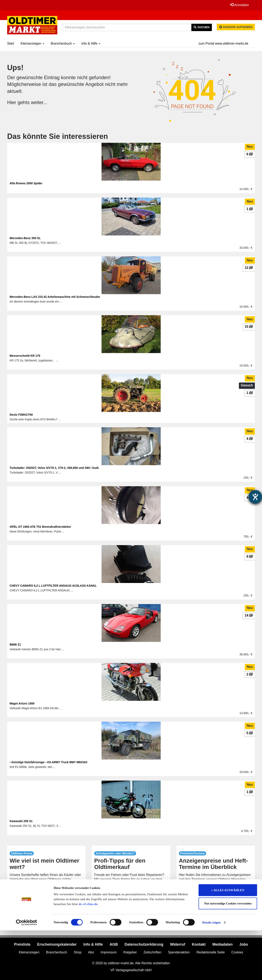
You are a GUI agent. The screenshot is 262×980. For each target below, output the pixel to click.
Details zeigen (211, 972)
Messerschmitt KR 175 (25, 356)
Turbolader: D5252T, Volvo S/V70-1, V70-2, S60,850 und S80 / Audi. (54, 468)
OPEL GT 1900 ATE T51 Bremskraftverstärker (40, 527)
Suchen (202, 27)
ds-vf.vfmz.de (88, 954)
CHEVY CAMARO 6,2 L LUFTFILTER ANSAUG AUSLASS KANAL (53, 586)
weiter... (39, 102)
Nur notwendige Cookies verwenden (228, 953)
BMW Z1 (15, 645)
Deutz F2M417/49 (21, 415)
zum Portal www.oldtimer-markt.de (223, 43)
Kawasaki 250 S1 (21, 821)
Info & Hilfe (91, 43)
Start (11, 43)
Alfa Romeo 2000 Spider (26, 183)
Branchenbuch (63, 43)
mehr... (46, 893)
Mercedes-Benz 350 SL (25, 238)
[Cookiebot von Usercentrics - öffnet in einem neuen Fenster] (27, 972)
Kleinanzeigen (32, 43)
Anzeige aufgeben (236, 27)
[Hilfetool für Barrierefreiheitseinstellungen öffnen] (255, 497)
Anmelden (239, 5)
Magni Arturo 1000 (22, 703)
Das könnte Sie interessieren (58, 136)
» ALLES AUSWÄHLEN (228, 940)
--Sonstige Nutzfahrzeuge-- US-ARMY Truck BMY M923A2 (49, 762)
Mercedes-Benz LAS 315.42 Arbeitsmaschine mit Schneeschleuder (55, 297)
